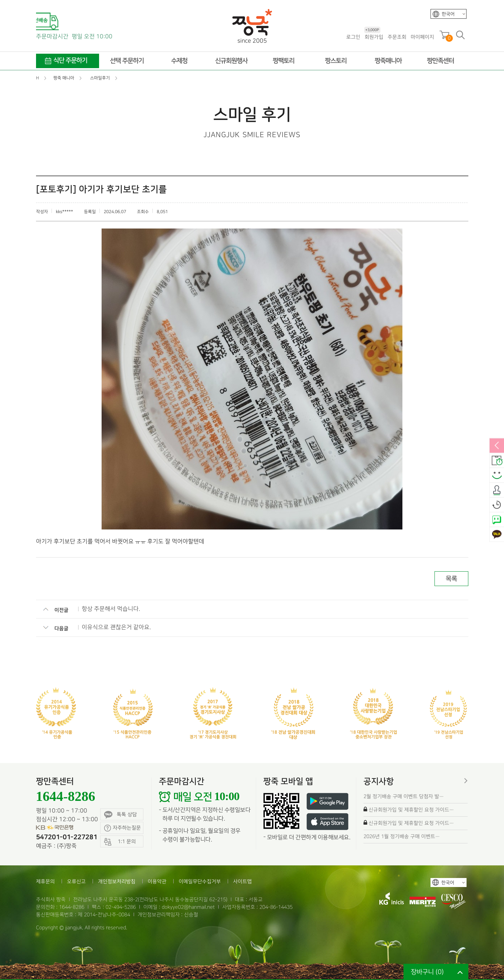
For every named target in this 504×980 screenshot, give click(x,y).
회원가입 (374, 37)
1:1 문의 (120, 842)
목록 (451, 579)
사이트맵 (242, 881)
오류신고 (76, 881)
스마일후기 (497, 475)
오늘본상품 (497, 505)
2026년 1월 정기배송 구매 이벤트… (402, 836)
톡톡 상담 (121, 815)
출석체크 (497, 490)
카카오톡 (497, 535)
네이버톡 (497, 520)
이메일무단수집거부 (200, 881)
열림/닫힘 (497, 446)
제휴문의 (45, 881)
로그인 (353, 37)
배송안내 (497, 461)
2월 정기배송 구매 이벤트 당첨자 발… (404, 796)
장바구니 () (427, 972)
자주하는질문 (122, 828)
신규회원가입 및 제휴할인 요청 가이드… (411, 810)
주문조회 (397, 37)
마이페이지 (422, 37)
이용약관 (157, 881)
